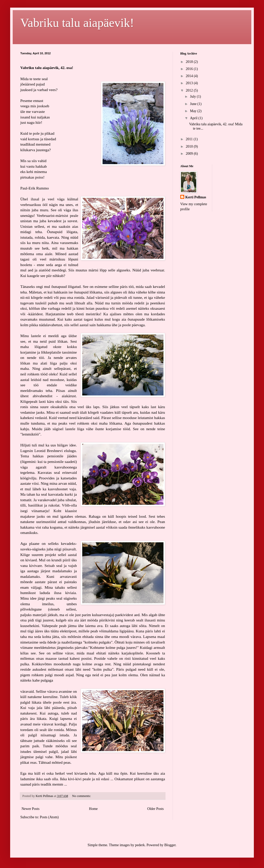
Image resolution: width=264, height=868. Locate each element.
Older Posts (155, 809)
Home (93, 809)
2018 (190, 62)
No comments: (82, 796)
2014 (190, 76)
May (194, 111)
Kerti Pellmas (196, 197)
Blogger (170, 845)
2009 (190, 154)
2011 (190, 139)
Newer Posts (30, 809)
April (194, 118)
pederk (140, 845)
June (194, 104)
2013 (190, 83)
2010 (190, 146)
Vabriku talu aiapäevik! (77, 23)
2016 (190, 69)
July (193, 97)
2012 (190, 90)
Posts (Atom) (49, 817)
